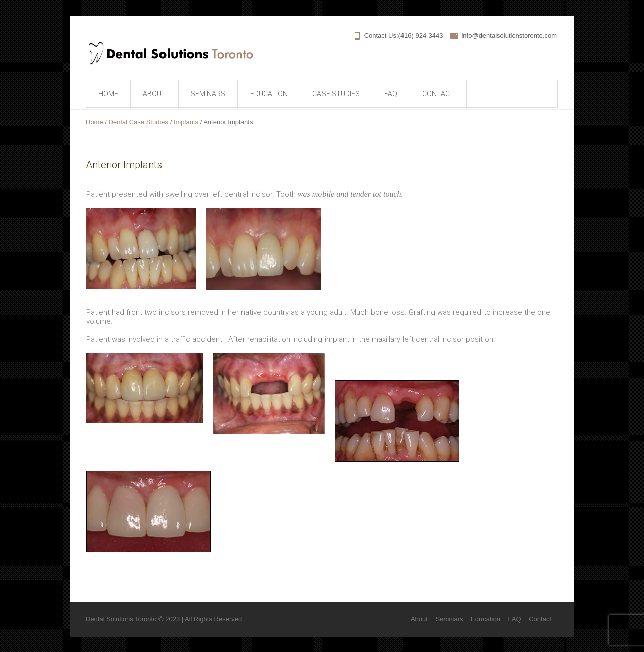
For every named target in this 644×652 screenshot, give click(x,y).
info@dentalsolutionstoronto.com (509, 35)
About (419, 619)
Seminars (450, 619)
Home (94, 122)
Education (486, 619)
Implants (186, 122)
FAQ (515, 619)
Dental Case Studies (139, 122)
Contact (540, 619)
